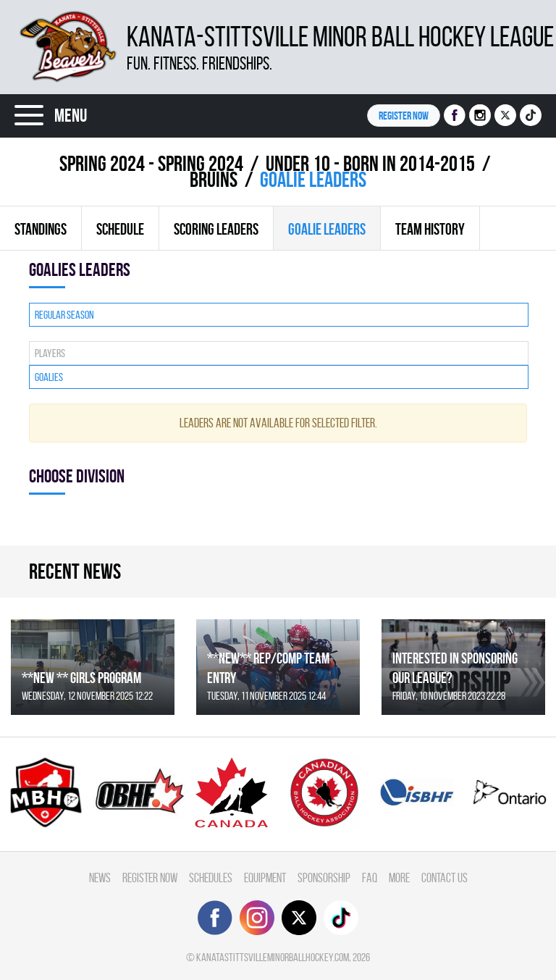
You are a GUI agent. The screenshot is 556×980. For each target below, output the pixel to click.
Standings (41, 229)
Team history (430, 229)
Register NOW (404, 116)
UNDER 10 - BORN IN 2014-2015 (370, 163)
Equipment (265, 878)
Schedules (211, 878)
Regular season (64, 315)
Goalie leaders (327, 229)
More (399, 878)
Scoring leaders (216, 229)
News (100, 878)
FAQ (370, 878)
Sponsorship (324, 878)
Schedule (120, 229)
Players (50, 353)
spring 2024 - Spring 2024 (151, 163)
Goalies (49, 377)
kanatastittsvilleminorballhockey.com (273, 957)
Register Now (150, 878)
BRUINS (214, 179)
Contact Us (445, 878)
